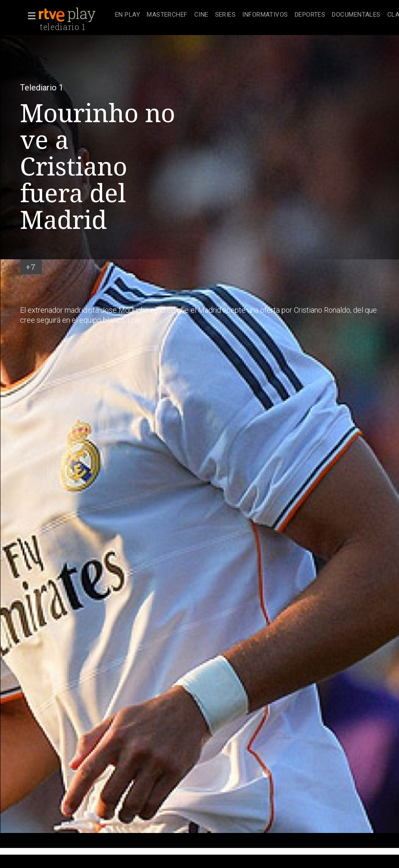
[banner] (75, 15)
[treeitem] (128, 15)
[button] (29, 16)
